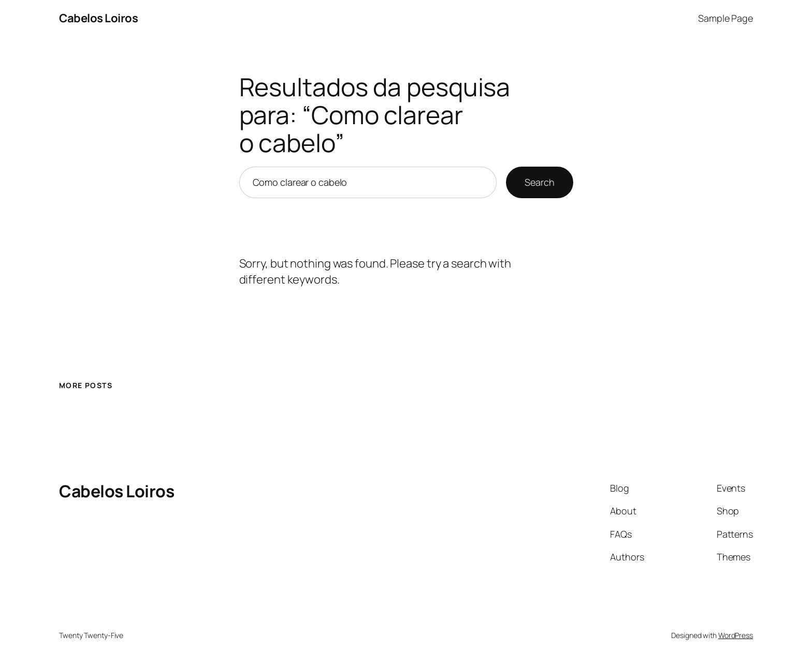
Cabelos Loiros (98, 18)
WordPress (736, 635)
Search (539, 182)
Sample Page (726, 18)
